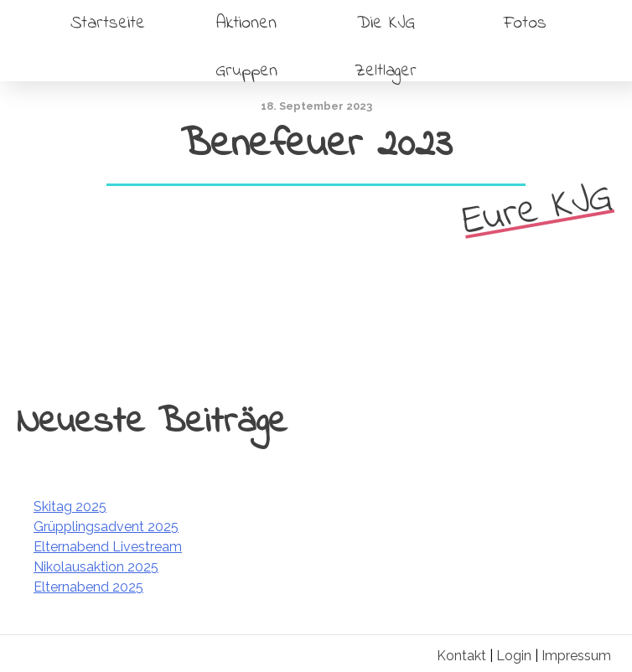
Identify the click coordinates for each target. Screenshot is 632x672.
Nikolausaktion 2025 (96, 567)
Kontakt (461, 656)
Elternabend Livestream (108, 547)
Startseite (108, 23)
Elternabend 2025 (88, 587)
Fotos (525, 23)
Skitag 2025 (70, 507)
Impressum (576, 656)
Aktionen (246, 23)
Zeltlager (386, 71)
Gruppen (246, 71)
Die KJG (386, 23)
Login (514, 656)
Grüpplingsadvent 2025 (106, 527)
